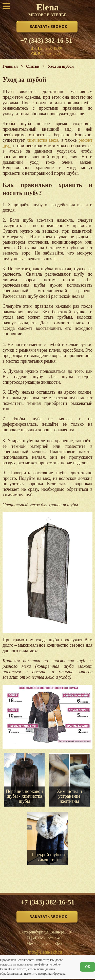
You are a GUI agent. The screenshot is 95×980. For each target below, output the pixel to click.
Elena (48, 10)
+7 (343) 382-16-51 (46, 41)
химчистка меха (42, 140)
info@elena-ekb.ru (45, 952)
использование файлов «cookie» (39, 964)
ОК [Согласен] (88, 967)
